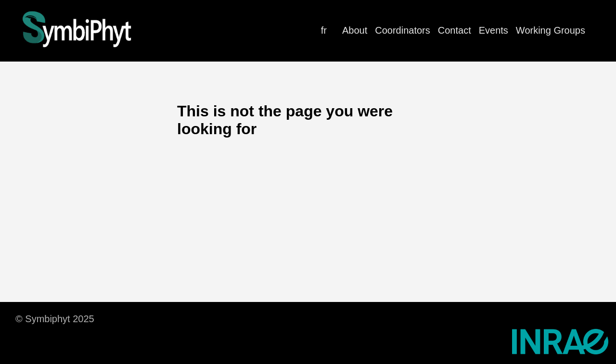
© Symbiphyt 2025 (55, 319)
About (355, 30)
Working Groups (551, 30)
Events (494, 30)
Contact (455, 30)
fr (324, 30)
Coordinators (403, 30)
